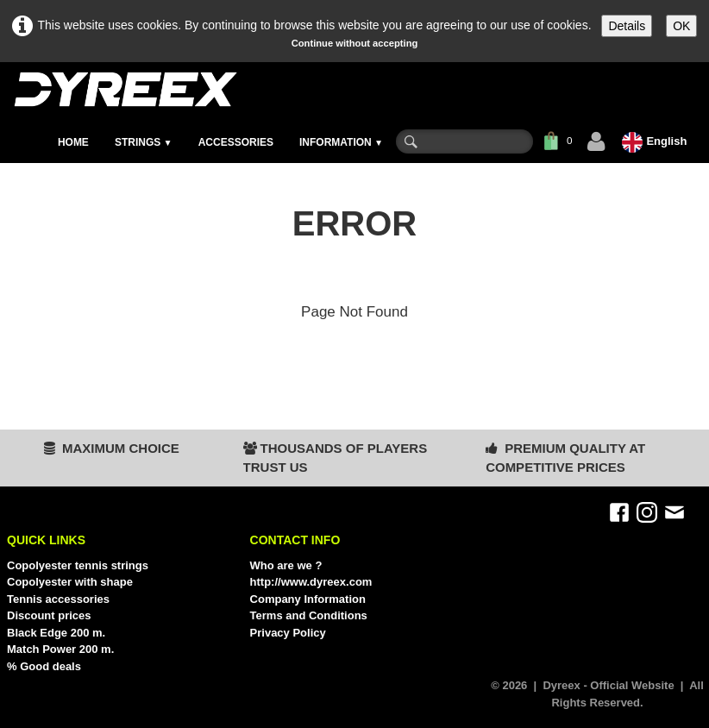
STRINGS (144, 142)
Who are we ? (286, 565)
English (656, 141)
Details (627, 26)
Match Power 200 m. (60, 649)
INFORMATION (341, 142)
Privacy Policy (288, 633)
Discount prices (49, 615)
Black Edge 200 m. (56, 633)
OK (681, 26)
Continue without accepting (355, 43)
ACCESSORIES (236, 142)
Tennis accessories (58, 599)
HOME (73, 142)
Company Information (308, 599)
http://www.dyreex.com (311, 582)
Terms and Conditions (309, 615)
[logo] (125, 89)
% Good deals (44, 666)
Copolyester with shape (70, 582)
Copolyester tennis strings (78, 565)
